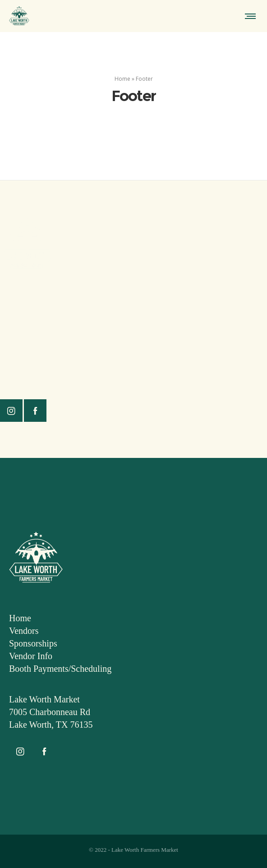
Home (122, 79)
